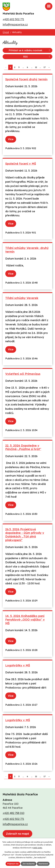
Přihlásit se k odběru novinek (30, 50)
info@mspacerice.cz (15, 25)
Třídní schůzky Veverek (22, 298)
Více (11, 139)
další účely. (38, 848)
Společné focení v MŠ (21, 164)
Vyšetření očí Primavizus (23, 374)
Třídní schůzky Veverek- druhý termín (27, 250)
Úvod (6, 32)
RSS (37, 57)
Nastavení (43, 864)
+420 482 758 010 (13, 813)
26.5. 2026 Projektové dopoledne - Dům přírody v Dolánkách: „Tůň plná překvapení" (25, 535)
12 (36, 67)
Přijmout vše (13, 864)
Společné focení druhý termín (26, 79)
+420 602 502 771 (13, 19)
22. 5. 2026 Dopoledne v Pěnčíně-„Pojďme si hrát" (23, 447)
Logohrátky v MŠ (18, 665)
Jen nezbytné (29, 864)
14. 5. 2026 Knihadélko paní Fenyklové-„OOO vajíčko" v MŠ (25, 619)
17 (45, 67)
